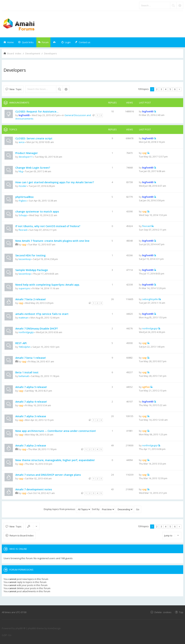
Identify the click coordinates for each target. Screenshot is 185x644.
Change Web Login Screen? (33, 168)
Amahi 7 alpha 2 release (31, 445)
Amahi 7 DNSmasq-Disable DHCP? (37, 328)
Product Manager (27, 153)
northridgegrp (26, 332)
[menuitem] (66, 42)
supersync (24, 288)
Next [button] (179, 89)
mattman (23, 318)
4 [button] (166, 89)
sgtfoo (146, 387)
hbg (21, 171)
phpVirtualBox (24, 197)
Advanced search (66, 89)
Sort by (103, 509)
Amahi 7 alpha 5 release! (31, 387)
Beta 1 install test (27, 372)
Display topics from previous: (67, 509)
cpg (144, 153)
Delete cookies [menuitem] (163, 612)
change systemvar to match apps (37, 212)
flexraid (23, 230)
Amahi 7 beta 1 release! (31, 358)
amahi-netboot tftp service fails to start (42, 314)
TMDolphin (24, 347)
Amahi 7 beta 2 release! (31, 299)
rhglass (23, 201)
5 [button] (170, 89)
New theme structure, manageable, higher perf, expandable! (55, 460)
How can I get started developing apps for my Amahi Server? (55, 182)
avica (21, 142)
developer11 (26, 157)
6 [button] (175, 89)
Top (181, 612)
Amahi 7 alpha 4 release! (31, 402)
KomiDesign (54, 628)
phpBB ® (21, 628)
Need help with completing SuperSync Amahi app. (48, 285)
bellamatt (24, 376)
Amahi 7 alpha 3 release (31, 416)
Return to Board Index (22, 535)
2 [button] (157, 89)
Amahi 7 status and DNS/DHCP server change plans (48, 475)
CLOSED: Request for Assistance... (37, 111)
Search (59, 89)
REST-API (21, 343)
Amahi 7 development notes (34, 489)
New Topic (16, 89)
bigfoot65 (24, 115)
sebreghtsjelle (150, 299)
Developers (15, 70)
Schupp (23, 215)
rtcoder (23, 186)
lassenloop (25, 259)
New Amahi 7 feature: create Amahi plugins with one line (52, 241)
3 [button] (161, 89)
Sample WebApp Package (32, 270)
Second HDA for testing (30, 255)
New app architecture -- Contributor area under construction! (56, 431)
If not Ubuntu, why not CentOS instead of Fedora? (48, 226)
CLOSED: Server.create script (34, 138)
